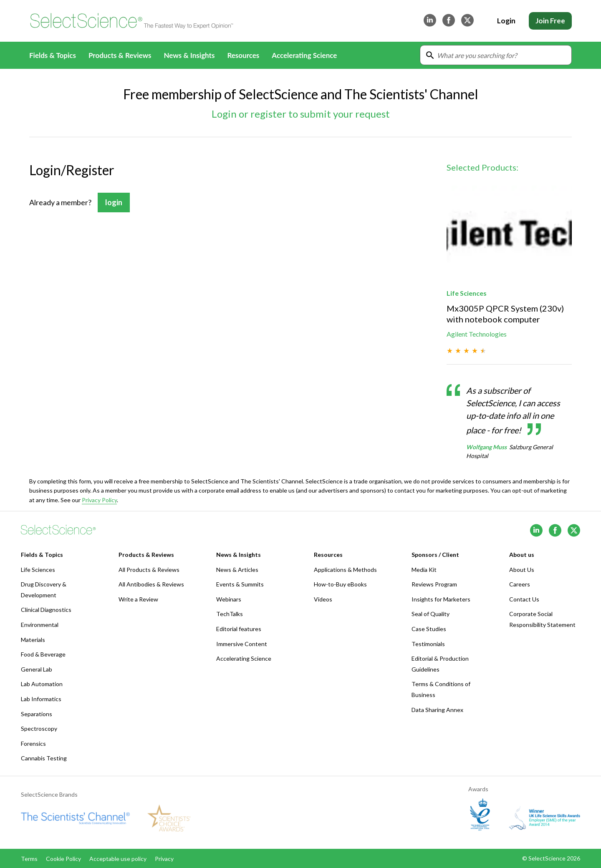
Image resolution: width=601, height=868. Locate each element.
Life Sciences (38, 570)
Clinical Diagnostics (46, 610)
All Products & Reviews (149, 570)
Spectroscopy (39, 728)
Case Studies (429, 629)
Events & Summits (240, 584)
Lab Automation (42, 684)
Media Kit (424, 570)
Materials (33, 640)
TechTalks (230, 614)
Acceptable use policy (118, 859)
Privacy (164, 859)
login (114, 202)
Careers (520, 584)
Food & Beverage (43, 654)
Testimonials (428, 644)
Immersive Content (242, 644)
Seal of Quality (431, 614)
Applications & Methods (345, 570)
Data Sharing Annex (437, 710)
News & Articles (237, 570)
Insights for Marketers (441, 599)
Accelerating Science (304, 55)
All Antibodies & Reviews (151, 584)
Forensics (33, 743)
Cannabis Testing (44, 758)
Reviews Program (434, 584)
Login (506, 21)
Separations (37, 714)
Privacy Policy (99, 500)
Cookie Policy (63, 859)
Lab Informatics (41, 699)
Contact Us (524, 599)
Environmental (40, 625)
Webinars (229, 599)
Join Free (550, 21)
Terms (29, 859)
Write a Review (138, 599)
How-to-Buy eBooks (340, 584)
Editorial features (239, 629)
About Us (522, 570)
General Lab (37, 669)
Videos (323, 599)
